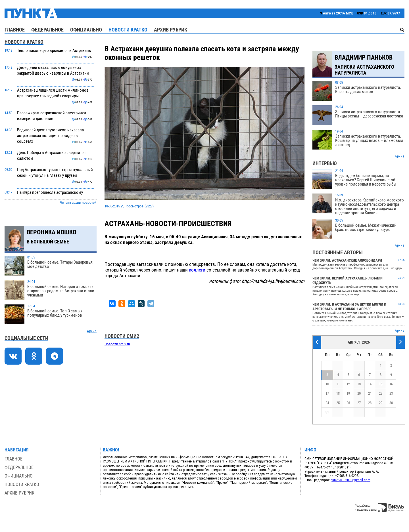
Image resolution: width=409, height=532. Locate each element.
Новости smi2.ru (117, 344)
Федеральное (47, 30)
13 (359, 384)
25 (338, 403)
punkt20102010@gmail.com (350, 480)
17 (327, 393)
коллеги (197, 270)
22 (381, 393)
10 (327, 384)
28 (370, 403)
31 (327, 412)
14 (370, 384)
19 (348, 393)
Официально (86, 30)
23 (391, 393)
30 (391, 403)
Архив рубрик (171, 30)
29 (381, 403)
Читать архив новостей (78, 202)
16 (391, 384)
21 (370, 393)
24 (327, 403)
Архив (92, 331)
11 (338, 384)
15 (381, 384)
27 (359, 403)
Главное (15, 30)
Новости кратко (128, 30)
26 (348, 403)
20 (359, 393)
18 (338, 393)
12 (348, 384)
